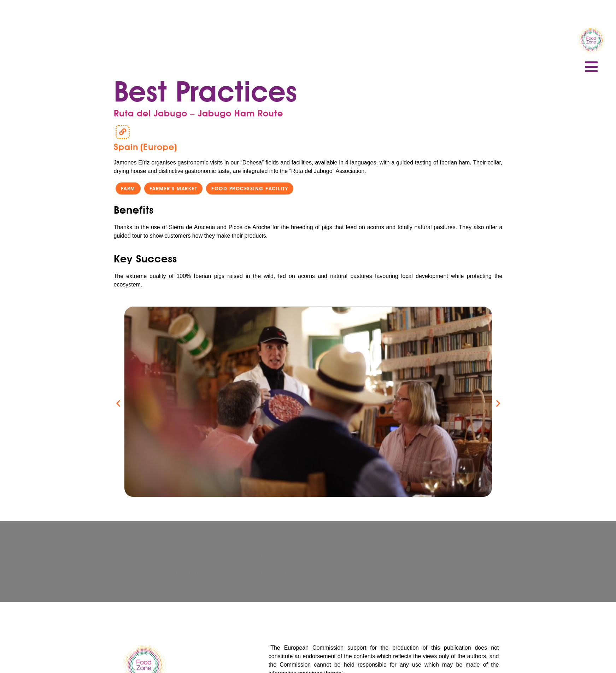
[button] (128, 188)
